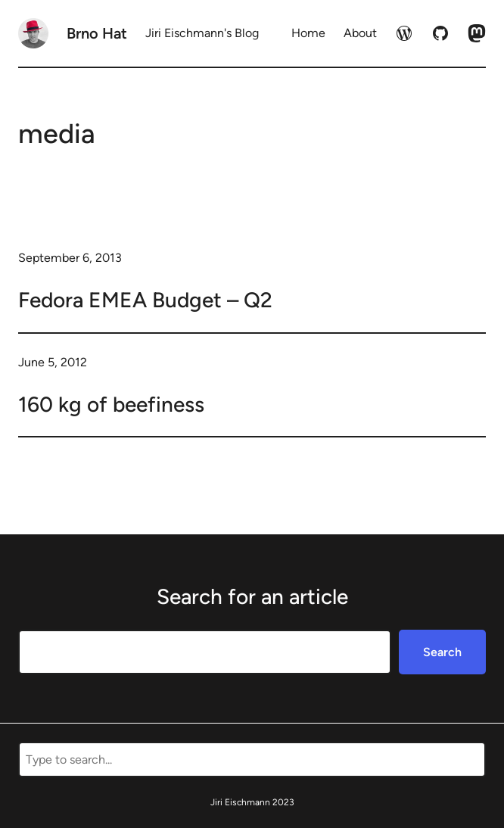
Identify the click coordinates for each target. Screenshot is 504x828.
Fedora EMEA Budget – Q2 (145, 300)
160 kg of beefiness (111, 404)
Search (442, 652)
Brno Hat (97, 33)
